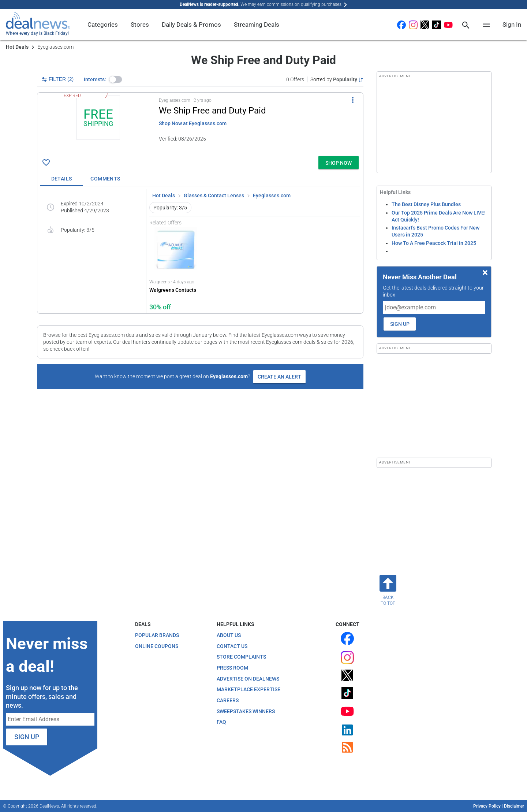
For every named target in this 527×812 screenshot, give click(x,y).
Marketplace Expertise (248, 689)
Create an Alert (279, 377)
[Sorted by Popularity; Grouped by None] (337, 79)
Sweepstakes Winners (246, 711)
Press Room (232, 668)
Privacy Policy (487, 806)
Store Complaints (241, 657)
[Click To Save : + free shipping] (46, 163)
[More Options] (353, 100)
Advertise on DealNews (248, 679)
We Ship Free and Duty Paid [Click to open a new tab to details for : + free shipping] (212, 111)
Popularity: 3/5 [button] (170, 208)
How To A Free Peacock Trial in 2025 (434, 243)
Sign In (512, 25)
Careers (228, 700)
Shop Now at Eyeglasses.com (193, 123)
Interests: (95, 79)
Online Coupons (157, 646)
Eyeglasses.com (272, 195)
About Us (229, 635)
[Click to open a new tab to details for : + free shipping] (98, 124)
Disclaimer (514, 806)
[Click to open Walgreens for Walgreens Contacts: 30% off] (176, 269)
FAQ (221, 722)
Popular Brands (157, 635)
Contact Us (232, 646)
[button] (116, 79)
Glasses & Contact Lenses (214, 195)
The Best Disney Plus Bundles (426, 204)
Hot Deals (17, 47)
